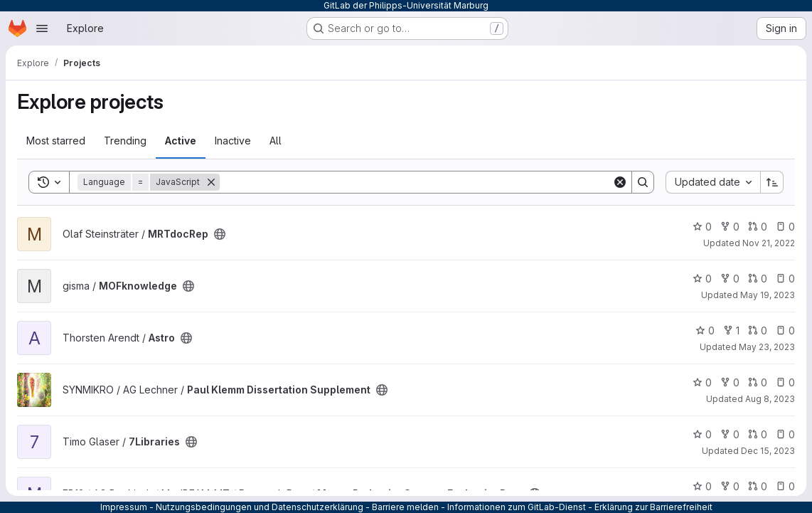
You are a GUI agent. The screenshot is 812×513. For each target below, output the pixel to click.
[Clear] (620, 182)
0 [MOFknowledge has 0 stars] (702, 279)
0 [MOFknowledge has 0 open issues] (785, 279)
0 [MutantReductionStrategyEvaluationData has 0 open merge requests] (758, 486)
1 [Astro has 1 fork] (731, 330)
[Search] (416, 182)
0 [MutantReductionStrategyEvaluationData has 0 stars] (702, 486)
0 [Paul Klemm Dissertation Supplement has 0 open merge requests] (758, 382)
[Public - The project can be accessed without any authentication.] (220, 234)
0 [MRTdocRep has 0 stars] (702, 227)
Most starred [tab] (56, 141)
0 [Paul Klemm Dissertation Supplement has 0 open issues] (785, 382)
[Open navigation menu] (42, 28)
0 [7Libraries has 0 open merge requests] (758, 434)
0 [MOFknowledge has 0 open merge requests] (758, 279)
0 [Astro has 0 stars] (705, 330)
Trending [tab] (125, 141)
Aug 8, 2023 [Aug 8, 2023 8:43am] (770, 399)
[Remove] (211, 182)
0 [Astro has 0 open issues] (785, 330)
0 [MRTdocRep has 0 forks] (730, 227)
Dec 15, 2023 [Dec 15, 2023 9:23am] (768, 451)
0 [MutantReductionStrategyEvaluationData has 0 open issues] (785, 486)
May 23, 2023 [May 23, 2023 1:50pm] (767, 347)
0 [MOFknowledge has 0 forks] (730, 279)
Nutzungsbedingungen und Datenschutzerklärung (260, 507)
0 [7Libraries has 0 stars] (702, 434)
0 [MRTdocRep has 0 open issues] (785, 227)
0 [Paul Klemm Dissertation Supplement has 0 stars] (702, 382)
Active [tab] (181, 141)
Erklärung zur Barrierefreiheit (653, 507)
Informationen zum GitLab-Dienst (517, 507)
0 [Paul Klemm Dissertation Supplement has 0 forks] (730, 382)
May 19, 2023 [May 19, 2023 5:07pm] (768, 295)
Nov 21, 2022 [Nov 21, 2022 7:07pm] (769, 243)
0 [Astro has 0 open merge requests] (758, 330)
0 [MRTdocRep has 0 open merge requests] (758, 227)
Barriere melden (405, 507)
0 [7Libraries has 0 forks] (730, 434)
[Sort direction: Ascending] (772, 182)
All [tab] (276, 141)
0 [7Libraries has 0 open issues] (785, 434)
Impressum (124, 507)
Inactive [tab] (233, 141)
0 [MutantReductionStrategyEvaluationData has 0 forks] (730, 486)
